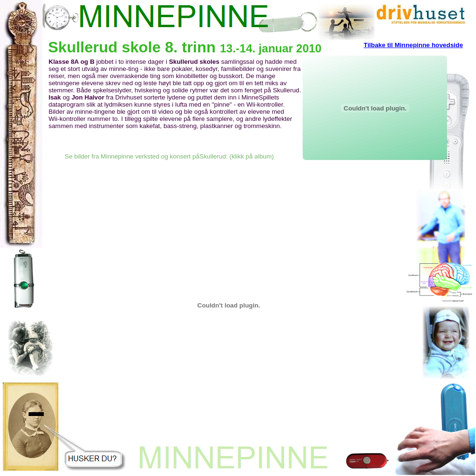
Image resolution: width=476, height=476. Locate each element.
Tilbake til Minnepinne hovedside (413, 45)
